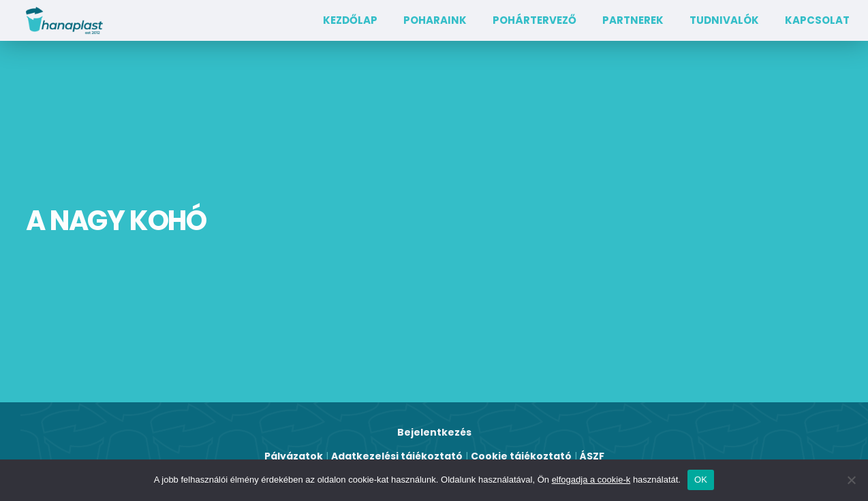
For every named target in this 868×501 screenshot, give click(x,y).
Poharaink (435, 20)
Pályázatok (294, 456)
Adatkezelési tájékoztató (397, 456)
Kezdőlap (350, 20)
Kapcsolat (817, 20)
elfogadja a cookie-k (591, 480)
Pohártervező (534, 20)
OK (701, 480)
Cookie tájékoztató (521, 456)
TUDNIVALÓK (724, 20)
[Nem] (851, 480)
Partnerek (633, 20)
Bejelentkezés (434, 432)
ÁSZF (592, 456)
